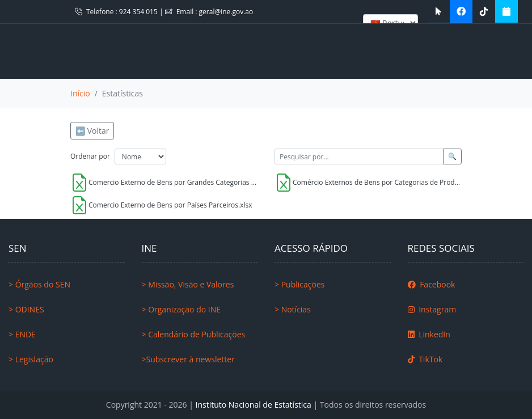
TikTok (425, 359)
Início (80, 93)
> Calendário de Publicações (194, 334)
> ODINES (26, 309)
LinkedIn (429, 334)
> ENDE (22, 334)
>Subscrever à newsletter (188, 359)
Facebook (432, 284)
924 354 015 (139, 12)
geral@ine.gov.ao (226, 12)
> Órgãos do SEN (39, 284)
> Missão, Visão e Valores (188, 284)
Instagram (432, 309)
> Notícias (293, 309)
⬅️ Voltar (92, 131)
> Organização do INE (181, 309)
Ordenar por (90, 156)
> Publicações (299, 284)
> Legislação (31, 359)
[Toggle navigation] (33, 51)
